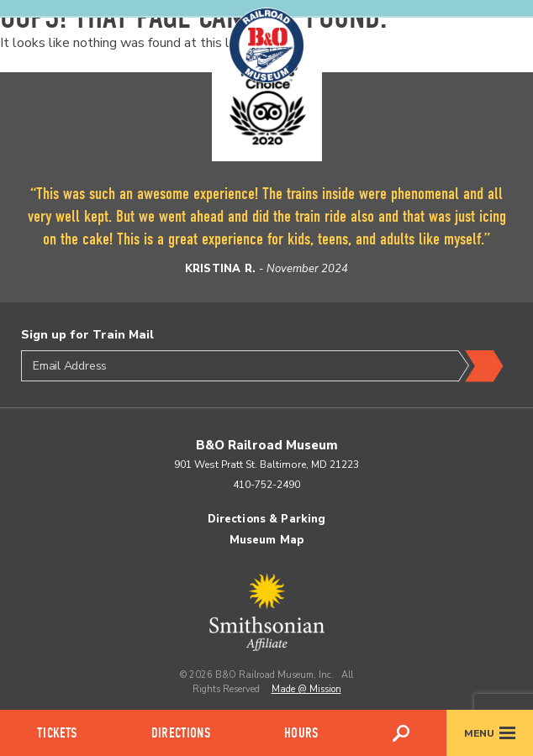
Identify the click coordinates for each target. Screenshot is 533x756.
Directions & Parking (267, 519)
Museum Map (266, 540)
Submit (481, 366)
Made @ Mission (306, 689)
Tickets (57, 733)
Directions (181, 733)
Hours (301, 733)
